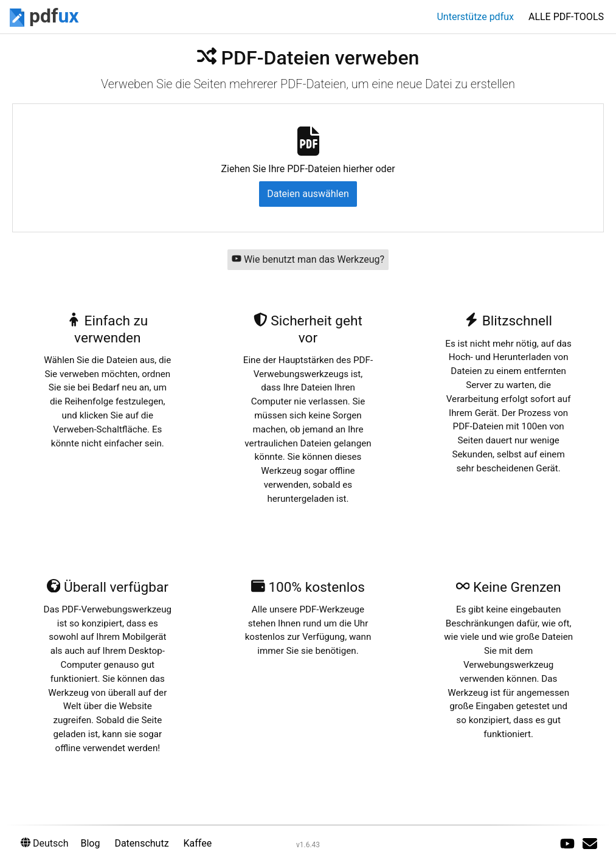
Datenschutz (141, 843)
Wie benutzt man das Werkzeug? (308, 259)
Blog (90, 843)
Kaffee (198, 843)
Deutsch (44, 843)
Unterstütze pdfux (475, 17)
